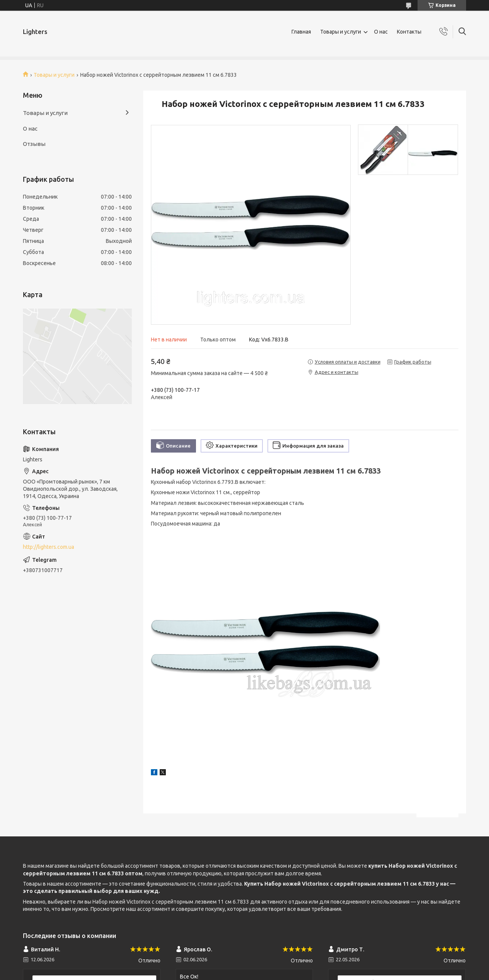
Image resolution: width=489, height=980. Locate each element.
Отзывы (34, 144)
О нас (381, 32)
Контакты (409, 32)
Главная (301, 32)
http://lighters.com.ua (49, 547)
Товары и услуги (341, 32)
